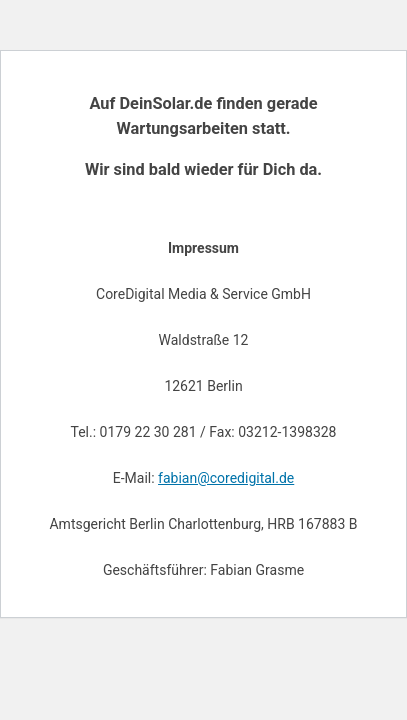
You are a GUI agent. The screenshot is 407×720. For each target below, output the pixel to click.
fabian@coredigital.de (226, 478)
